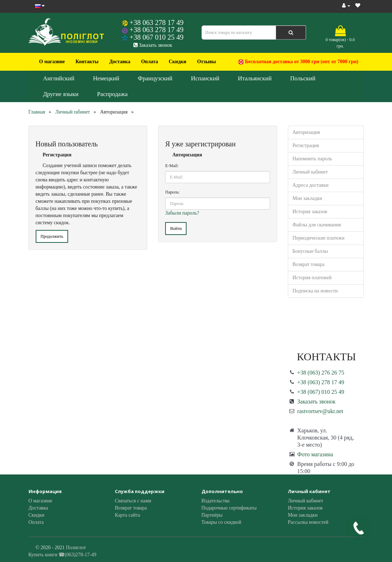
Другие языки (61, 94)
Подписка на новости (315, 291)
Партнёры (212, 515)
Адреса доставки (310, 185)
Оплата (149, 62)
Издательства (216, 501)
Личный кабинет (310, 172)
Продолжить (52, 236)
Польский (303, 78)
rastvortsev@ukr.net (320, 411)
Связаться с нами (133, 501)
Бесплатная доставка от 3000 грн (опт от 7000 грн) (298, 62)
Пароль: (172, 192)
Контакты (87, 62)
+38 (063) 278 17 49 (321, 382)
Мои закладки (307, 198)
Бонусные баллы (310, 251)
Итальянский (255, 78)
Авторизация (306, 132)
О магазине (52, 62)
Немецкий (106, 78)
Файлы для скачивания (317, 225)
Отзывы (206, 62)
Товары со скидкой (222, 522)
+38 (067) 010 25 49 (321, 392)
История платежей (312, 278)
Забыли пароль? (182, 213)
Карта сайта (128, 515)
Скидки (177, 62)
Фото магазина (315, 454)
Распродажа (112, 94)
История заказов (310, 212)
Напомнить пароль (312, 159)
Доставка (120, 62)
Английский (59, 78)
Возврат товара (309, 264)
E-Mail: (172, 166)
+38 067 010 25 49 (156, 37)
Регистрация (306, 145)
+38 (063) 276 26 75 (321, 373)
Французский (155, 78)
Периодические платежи (319, 238)
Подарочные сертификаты (229, 508)
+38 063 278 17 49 (156, 22)
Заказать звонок (153, 45)
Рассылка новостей (308, 522)
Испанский (205, 78)
